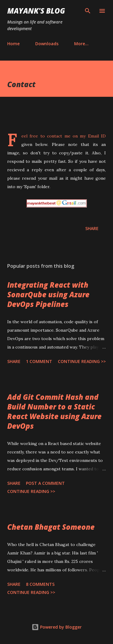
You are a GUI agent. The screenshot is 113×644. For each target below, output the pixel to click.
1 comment (39, 361)
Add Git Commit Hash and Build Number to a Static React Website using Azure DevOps (54, 411)
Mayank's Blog (36, 11)
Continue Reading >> (82, 361)
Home (13, 44)
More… (81, 44)
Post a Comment (45, 483)
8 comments (40, 584)
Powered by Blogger (57, 627)
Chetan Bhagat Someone (51, 527)
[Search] (88, 11)
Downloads (47, 44)
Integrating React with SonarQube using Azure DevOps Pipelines (48, 294)
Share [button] (92, 228)
